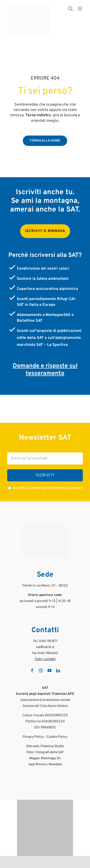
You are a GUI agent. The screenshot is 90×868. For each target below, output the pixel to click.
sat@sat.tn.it (45, 647)
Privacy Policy (33, 737)
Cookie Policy (57, 737)
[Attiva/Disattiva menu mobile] (80, 9)
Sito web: (33, 746)
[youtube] (49, 670)
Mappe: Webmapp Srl (45, 758)
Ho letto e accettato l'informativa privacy (48, 488)
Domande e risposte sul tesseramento (45, 370)
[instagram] (41, 670)
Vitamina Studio (52, 746)
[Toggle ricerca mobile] (71, 9)
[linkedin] (58, 670)
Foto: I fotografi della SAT (45, 752)
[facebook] (32, 670)
